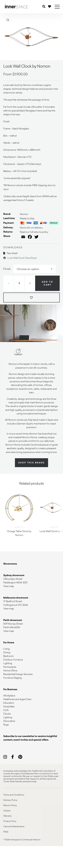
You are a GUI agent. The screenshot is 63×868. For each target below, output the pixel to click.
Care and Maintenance (14, 826)
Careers (7, 810)
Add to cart (47, 283)
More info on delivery (31, 228)
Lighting (8, 663)
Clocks (7, 714)
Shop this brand (31, 463)
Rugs (6, 725)
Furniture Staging (13, 678)
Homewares (10, 667)
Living (6, 649)
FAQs (6, 832)
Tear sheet (10, 253)
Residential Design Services (18, 674)
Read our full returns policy (34, 232)
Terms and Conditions (14, 795)
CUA (6, 710)
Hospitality (9, 706)
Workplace (9, 696)
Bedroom (8, 656)
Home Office (10, 670)
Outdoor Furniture (13, 660)
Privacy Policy (10, 821)
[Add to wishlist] (31, 298)
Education (9, 703)
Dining (7, 652)
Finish (7, 269)
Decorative (9, 721)
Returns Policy (10, 805)
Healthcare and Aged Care (17, 699)
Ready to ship (27, 218)
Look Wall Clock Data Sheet (20, 258)
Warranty (7, 816)
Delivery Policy (10, 800)
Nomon (24, 214)
